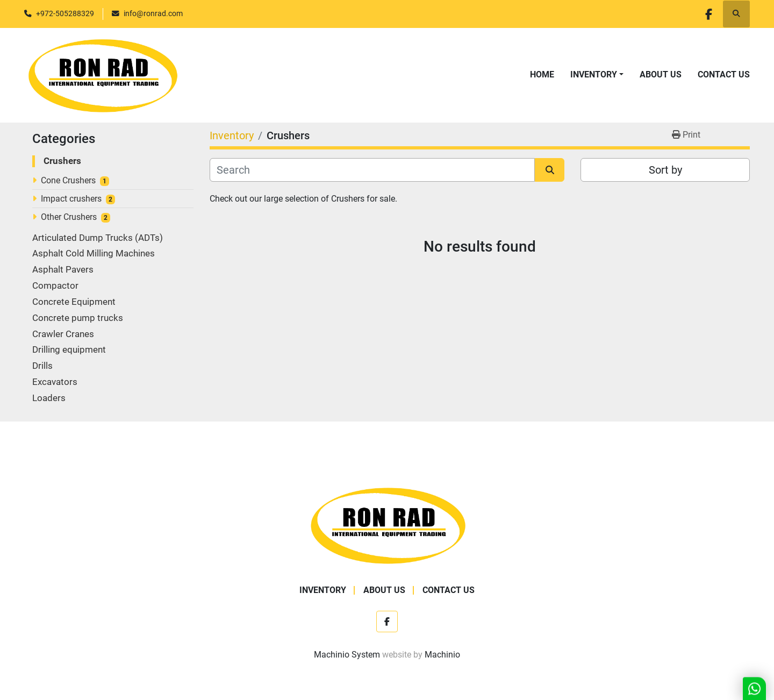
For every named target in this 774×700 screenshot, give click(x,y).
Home (542, 74)
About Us (661, 74)
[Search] (372, 170)
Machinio (442, 655)
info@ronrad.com (153, 13)
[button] (597, 75)
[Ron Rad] (387, 524)
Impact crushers (71, 199)
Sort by (665, 170)
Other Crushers (69, 217)
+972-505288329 (65, 13)
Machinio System (347, 655)
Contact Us (724, 74)
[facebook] (708, 14)
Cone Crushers (68, 180)
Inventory (594, 74)
